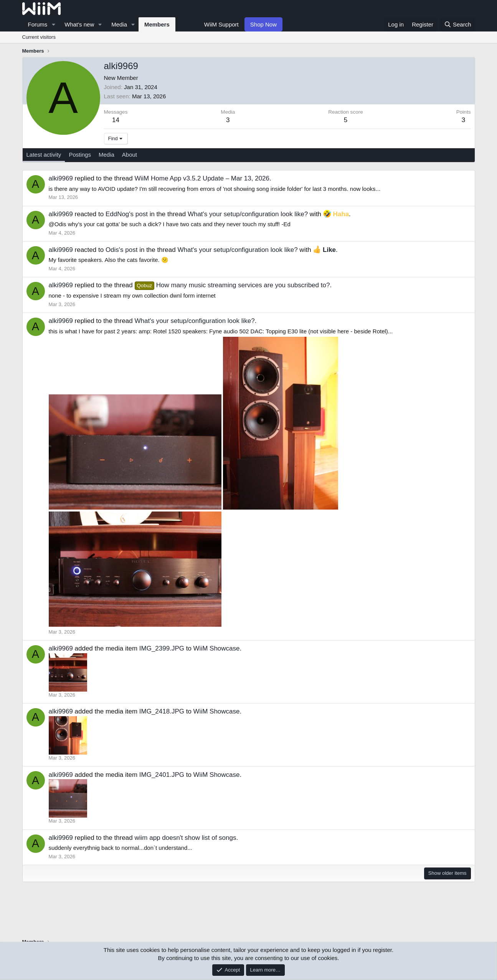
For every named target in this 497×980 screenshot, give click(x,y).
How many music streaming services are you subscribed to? (232, 285)
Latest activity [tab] (44, 155)
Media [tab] (106, 155)
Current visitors (39, 37)
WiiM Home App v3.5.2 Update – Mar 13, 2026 (202, 178)
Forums (38, 24)
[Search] (458, 24)
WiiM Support (221, 24)
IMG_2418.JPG (162, 711)
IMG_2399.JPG (162, 648)
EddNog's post (127, 214)
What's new (79, 24)
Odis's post (122, 250)
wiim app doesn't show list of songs (186, 838)
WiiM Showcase (217, 648)
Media (119, 24)
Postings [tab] (80, 155)
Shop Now (263, 24)
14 (116, 120)
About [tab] (130, 155)
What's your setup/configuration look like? (248, 214)
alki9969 (61, 178)
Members (157, 24)
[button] (53, 24)
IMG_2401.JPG (162, 775)
